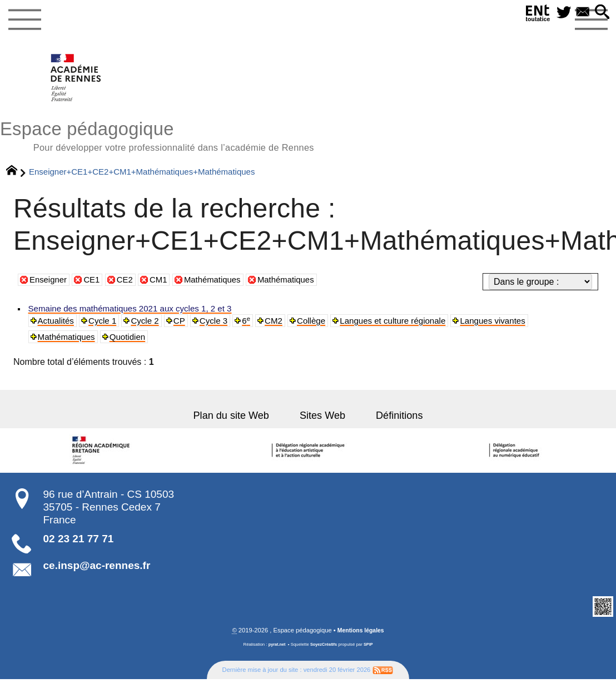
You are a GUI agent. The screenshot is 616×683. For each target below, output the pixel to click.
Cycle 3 (222, 326)
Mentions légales (361, 638)
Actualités (58, 326)
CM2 (285, 326)
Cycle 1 (106, 326)
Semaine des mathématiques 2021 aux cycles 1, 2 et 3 (137, 313)
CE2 (129, 284)
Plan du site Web (235, 422)
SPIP (370, 652)
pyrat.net (275, 652)
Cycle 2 (151, 326)
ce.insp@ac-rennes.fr (97, 573)
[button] (601, 13)
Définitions (397, 422)
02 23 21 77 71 (79, 546)
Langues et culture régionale (410, 326)
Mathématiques (221, 284)
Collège (324, 326)
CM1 (165, 284)
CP (186, 326)
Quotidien (133, 342)
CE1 (95, 284)
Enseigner (49, 284)
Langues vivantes (515, 326)
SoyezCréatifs (324, 652)
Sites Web (323, 422)
